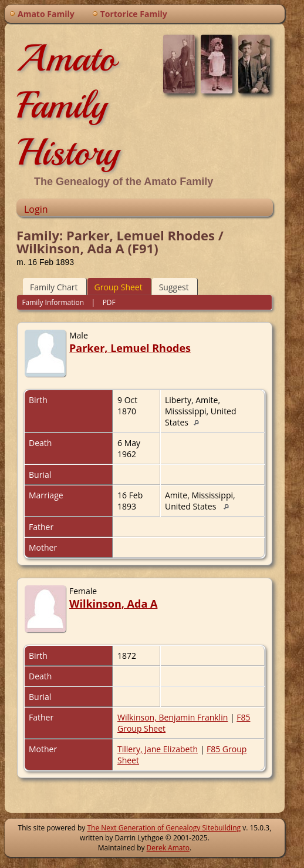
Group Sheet (119, 287)
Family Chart (54, 287)
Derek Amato (168, 848)
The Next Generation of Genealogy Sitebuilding (164, 828)
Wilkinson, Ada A (113, 604)
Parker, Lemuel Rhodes (130, 348)
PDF (109, 302)
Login (36, 209)
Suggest (174, 287)
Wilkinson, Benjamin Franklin (173, 717)
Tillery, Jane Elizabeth (158, 749)
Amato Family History (68, 105)
